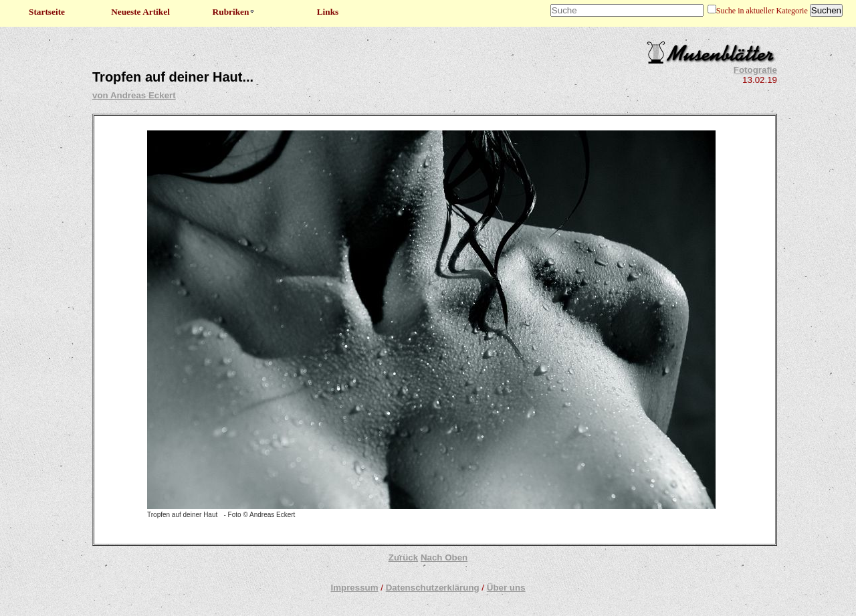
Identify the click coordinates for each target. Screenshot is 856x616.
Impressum (354, 588)
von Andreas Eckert (134, 95)
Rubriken (234, 12)
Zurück (403, 557)
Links (328, 12)
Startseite (47, 12)
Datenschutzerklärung (433, 588)
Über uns (506, 588)
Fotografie (755, 70)
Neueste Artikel (140, 12)
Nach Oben (444, 557)
